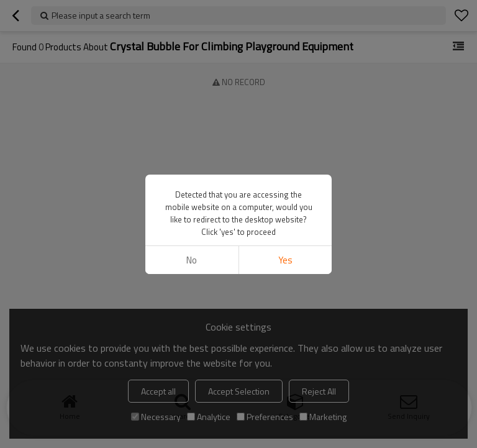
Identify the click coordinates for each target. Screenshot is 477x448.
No (192, 260)
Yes (285, 260)
